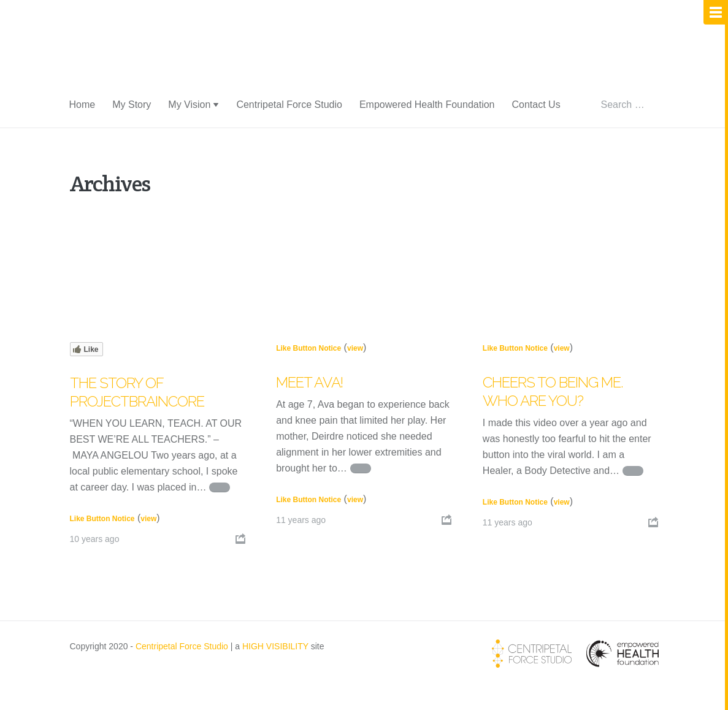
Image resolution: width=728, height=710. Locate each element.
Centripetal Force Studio (289, 105)
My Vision (189, 105)
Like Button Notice (102, 519)
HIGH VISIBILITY (275, 646)
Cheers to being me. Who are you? (553, 391)
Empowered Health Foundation (427, 105)
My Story (132, 105)
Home (82, 105)
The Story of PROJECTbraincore (137, 392)
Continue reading (220, 487)
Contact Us (536, 105)
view (148, 519)
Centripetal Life (152, 56)
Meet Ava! (309, 382)
